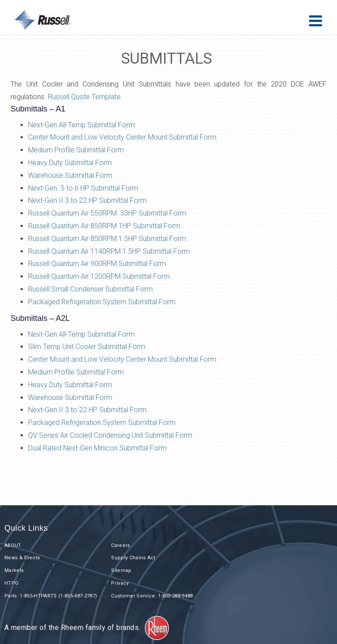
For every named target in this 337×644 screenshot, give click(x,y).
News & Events (22, 558)
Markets (14, 570)
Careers (120, 545)
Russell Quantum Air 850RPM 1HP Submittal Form (104, 226)
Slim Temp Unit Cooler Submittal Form (87, 347)
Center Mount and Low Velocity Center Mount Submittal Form (122, 137)
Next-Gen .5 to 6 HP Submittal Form (83, 188)
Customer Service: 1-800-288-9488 (152, 596)
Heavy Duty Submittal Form (70, 163)
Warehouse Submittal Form (70, 175)
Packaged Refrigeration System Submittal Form (102, 302)
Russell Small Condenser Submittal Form (90, 289)
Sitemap (121, 570)
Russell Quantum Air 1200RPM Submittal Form (99, 276)
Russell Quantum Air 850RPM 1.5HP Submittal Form (107, 239)
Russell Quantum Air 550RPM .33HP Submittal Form (107, 213)
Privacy (120, 583)
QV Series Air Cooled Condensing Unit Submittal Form (111, 435)
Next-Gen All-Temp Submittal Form (81, 125)
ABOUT (13, 545)
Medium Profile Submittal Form (76, 150)
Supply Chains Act (133, 558)
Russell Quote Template (84, 97)
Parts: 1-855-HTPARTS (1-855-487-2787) (51, 596)
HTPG (11, 583)
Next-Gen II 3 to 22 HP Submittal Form (87, 200)
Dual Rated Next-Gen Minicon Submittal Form (98, 448)
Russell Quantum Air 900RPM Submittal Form (97, 264)
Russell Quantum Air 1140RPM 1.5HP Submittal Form (109, 251)
